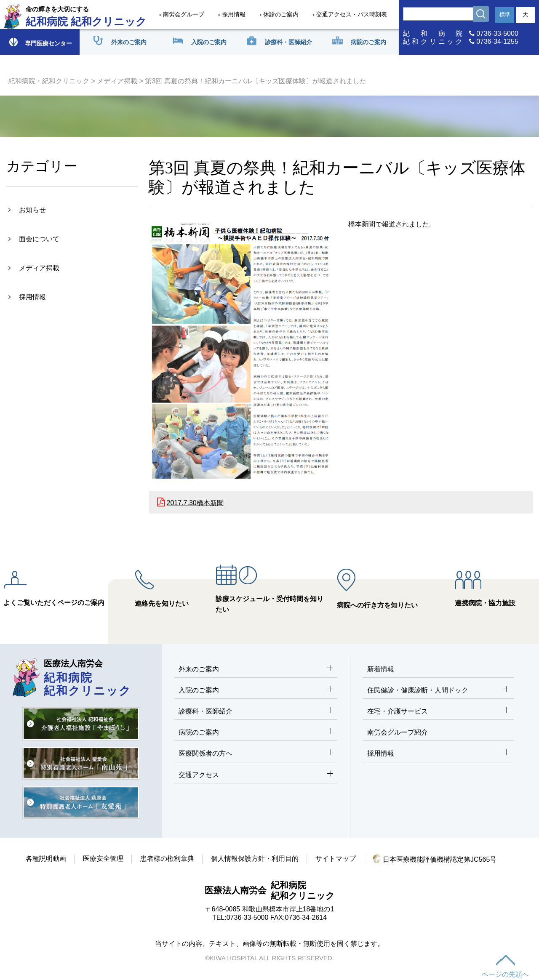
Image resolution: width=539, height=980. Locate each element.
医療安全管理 (103, 859)
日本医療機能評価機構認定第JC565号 (435, 859)
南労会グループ (184, 14)
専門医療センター (40, 42)
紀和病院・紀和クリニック (49, 81)
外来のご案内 (256, 670)
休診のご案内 (281, 14)
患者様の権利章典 (167, 859)
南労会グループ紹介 (398, 732)
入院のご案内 (256, 691)
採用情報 (234, 14)
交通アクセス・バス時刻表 (352, 14)
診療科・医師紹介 (256, 712)
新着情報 (381, 669)
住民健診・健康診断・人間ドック (438, 691)
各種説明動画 (46, 859)
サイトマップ (336, 859)
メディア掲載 (117, 81)
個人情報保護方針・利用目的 (255, 859)
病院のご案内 (256, 733)
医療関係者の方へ (256, 754)
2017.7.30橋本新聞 (195, 503)
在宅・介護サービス (438, 712)
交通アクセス (256, 775)
